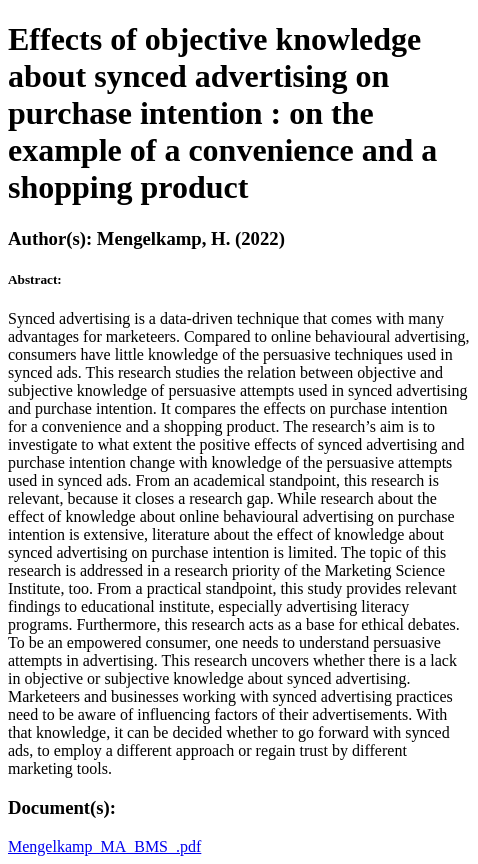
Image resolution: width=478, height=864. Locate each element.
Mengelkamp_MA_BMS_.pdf (104, 846)
